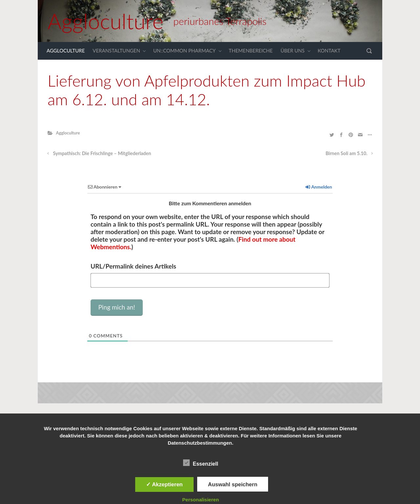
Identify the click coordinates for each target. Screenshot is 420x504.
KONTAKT (329, 50)
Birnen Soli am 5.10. (346, 153)
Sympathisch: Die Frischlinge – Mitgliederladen (102, 153)
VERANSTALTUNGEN (116, 50)
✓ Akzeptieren (164, 484)
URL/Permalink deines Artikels (133, 266)
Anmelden (319, 187)
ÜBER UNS (293, 50)
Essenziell (201, 463)
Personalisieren (200, 500)
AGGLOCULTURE (66, 50)
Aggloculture (105, 21)
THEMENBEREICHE (251, 50)
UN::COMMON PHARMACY (184, 50)
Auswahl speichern (233, 484)
